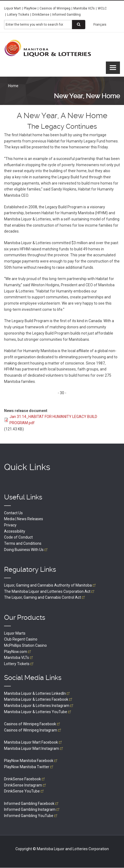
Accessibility (15, 531)
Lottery (19, 664)
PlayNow (30, 8)
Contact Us (13, 513)
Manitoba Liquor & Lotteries (37, 693)
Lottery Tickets (18, 15)
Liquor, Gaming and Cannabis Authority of (50, 585)
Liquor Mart (12, 8)
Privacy (10, 525)
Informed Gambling (66, 15)
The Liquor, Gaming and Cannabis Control (45, 597)
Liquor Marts (15, 633)
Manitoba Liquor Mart (33, 742)
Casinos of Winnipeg (55, 8)
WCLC (102, 8)
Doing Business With (26, 550)
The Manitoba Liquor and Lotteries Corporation (50, 591)
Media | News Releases (24, 519)
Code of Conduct (18, 537)
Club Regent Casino (21, 639)
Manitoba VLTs (84, 8)
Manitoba (19, 658)
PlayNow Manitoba (31, 761)
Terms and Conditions (23, 543)
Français (100, 25)
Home (13, 86)
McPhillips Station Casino (25, 645)
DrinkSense (41, 15)
